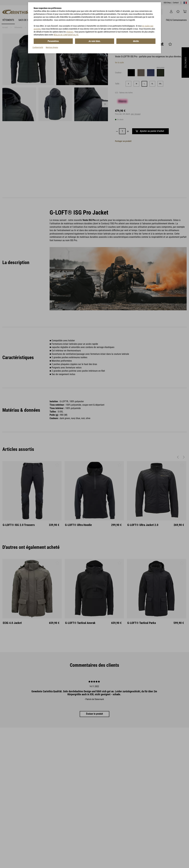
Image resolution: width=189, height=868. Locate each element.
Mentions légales (52, 47)
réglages (70, 32)
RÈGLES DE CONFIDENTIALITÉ (66, 35)
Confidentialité (38, 47)
